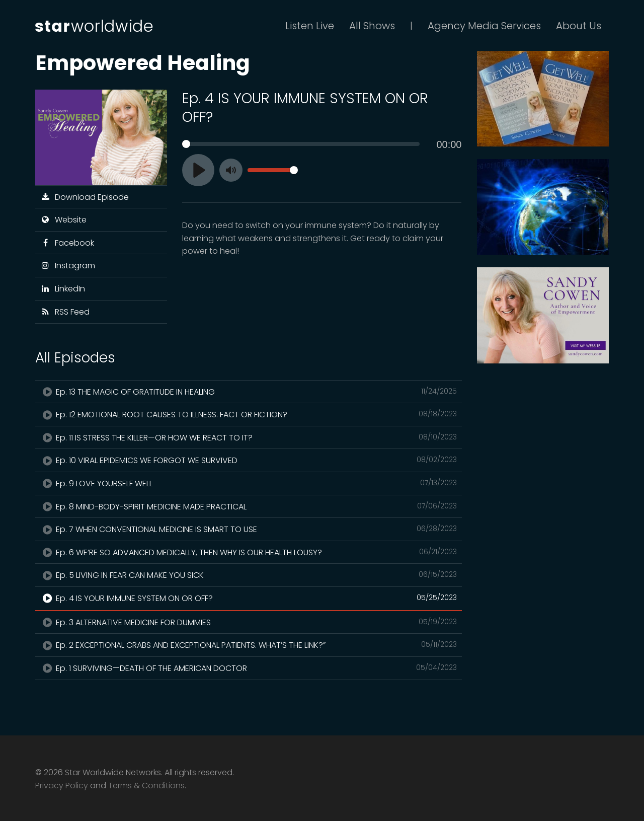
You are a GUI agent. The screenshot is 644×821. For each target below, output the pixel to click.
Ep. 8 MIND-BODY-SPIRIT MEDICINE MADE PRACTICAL (249, 506)
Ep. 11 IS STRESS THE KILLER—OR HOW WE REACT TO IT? (249, 437)
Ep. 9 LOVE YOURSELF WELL (249, 483)
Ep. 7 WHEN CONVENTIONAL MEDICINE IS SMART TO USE (249, 529)
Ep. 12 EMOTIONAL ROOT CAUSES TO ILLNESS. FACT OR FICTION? (249, 414)
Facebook (67, 243)
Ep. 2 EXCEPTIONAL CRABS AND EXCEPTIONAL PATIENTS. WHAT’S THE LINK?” (249, 645)
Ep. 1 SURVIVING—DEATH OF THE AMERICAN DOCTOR (249, 668)
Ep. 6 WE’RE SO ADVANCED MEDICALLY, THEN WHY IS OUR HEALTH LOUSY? (249, 552)
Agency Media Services (484, 26)
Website (63, 220)
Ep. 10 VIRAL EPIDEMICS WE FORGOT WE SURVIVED (249, 460)
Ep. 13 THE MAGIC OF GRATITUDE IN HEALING (249, 392)
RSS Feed (65, 312)
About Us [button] (579, 26)
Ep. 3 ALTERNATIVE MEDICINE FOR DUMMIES (249, 622)
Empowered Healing (143, 63)
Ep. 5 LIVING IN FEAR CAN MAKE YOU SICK (249, 575)
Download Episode (85, 197)
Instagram (68, 266)
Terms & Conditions (146, 786)
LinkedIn (63, 289)
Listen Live (310, 26)
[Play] (198, 170)
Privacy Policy (62, 786)
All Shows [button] (372, 26)
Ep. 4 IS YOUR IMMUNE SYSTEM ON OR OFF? (249, 598)
